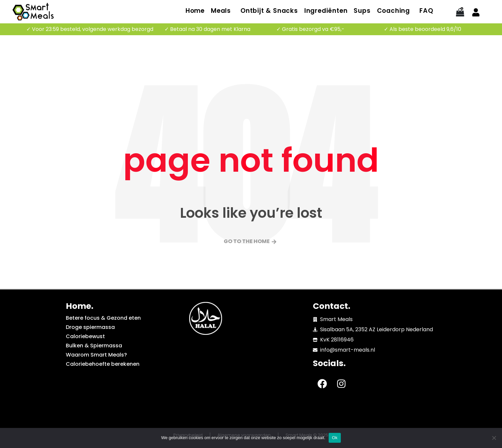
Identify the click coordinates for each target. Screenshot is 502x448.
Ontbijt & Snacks (269, 11)
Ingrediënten (326, 11)
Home (195, 11)
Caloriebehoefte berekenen (103, 364)
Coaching (393, 11)
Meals (221, 11)
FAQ (426, 11)
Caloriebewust (85, 336)
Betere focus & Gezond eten (103, 318)
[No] (494, 438)
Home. (80, 306)
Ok (335, 438)
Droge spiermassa (90, 327)
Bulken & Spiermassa (94, 346)
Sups (362, 11)
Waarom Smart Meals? (96, 355)
